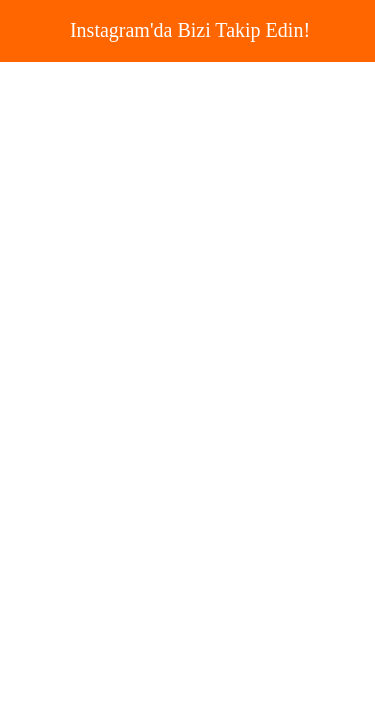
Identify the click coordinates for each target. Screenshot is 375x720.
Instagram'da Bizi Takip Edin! (190, 30)
